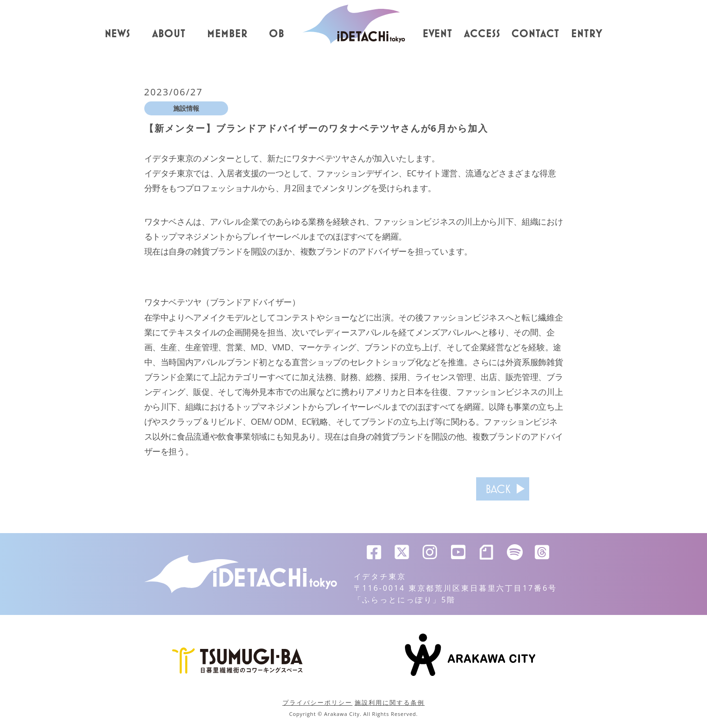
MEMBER (227, 34)
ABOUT (169, 34)
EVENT (438, 34)
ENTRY (587, 34)
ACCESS (482, 34)
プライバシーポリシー (318, 702)
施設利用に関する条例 (390, 702)
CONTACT (535, 34)
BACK (495, 489)
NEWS (118, 34)
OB (277, 34)
